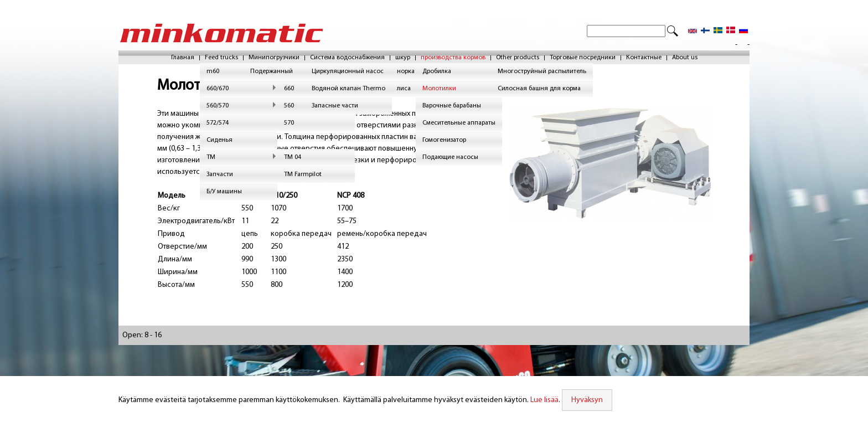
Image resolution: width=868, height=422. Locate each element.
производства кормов (453, 58)
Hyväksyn (585, 400)
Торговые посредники (583, 58)
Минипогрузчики (274, 58)
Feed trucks (221, 58)
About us (685, 58)
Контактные (644, 58)
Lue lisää (543, 400)
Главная (183, 58)
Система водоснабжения (347, 58)
